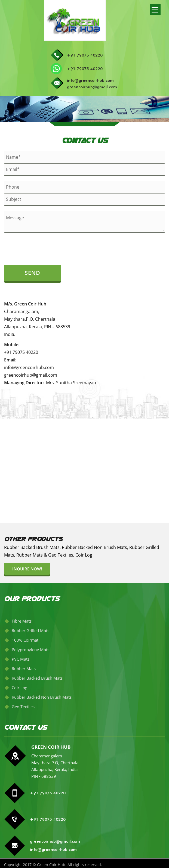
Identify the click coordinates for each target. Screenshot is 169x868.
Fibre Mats (22, 621)
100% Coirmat (25, 640)
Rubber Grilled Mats (30, 630)
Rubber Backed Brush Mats (37, 678)
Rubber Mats (24, 669)
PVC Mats (21, 659)
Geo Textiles (23, 707)
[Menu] (155, 10)
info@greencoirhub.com (90, 80)
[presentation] (36, 246)
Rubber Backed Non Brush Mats (42, 697)
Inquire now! (27, 569)
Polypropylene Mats (30, 650)
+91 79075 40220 (85, 55)
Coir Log (19, 688)
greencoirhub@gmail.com (92, 87)
